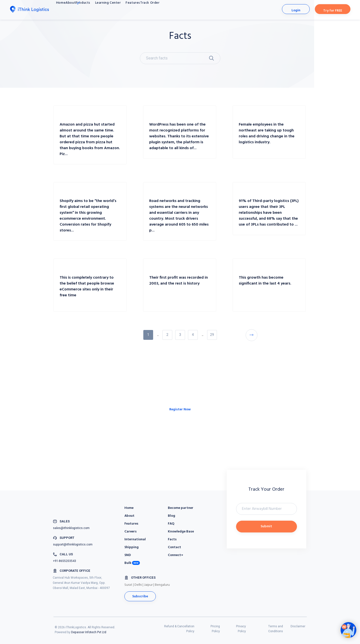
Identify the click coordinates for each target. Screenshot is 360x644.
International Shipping (135, 543)
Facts (172, 539)
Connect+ (176, 555)
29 (212, 335)
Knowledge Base (181, 532)
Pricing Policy (215, 629)
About (84, 10)
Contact (174, 547)
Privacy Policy (241, 629)
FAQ (171, 524)
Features (168, 10)
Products (103, 8)
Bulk (128, 563)
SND (128, 555)
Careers (131, 532)
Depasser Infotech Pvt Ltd (89, 632)
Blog (172, 516)
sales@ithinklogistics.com (71, 528)
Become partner (181, 508)
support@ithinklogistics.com (73, 544)
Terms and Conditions (276, 629)
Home (65, 10)
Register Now (180, 423)
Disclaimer (298, 626)
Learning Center (136, 10)
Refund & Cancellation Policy (179, 629)
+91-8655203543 (65, 561)
